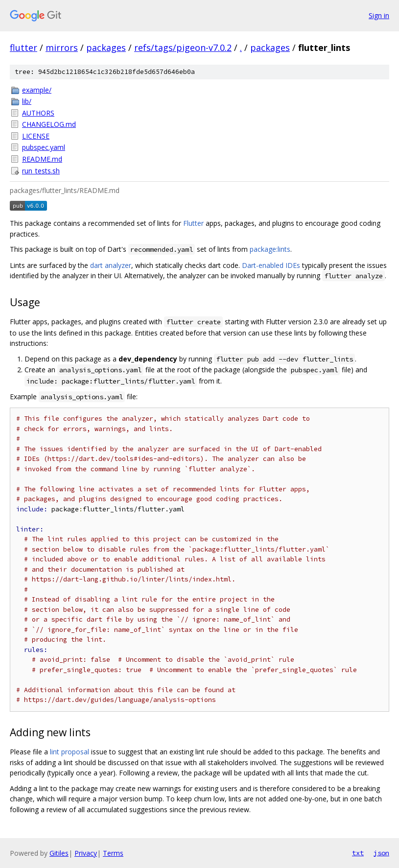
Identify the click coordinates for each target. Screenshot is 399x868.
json (381, 853)
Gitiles (59, 853)
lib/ (27, 101)
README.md (42, 159)
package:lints (270, 249)
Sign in (379, 15)
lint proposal (70, 752)
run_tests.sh (41, 171)
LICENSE (36, 136)
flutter (23, 48)
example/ (37, 90)
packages (106, 48)
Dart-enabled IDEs (271, 265)
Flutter (193, 223)
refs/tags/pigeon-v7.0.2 (183, 48)
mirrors (62, 48)
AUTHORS (38, 113)
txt (358, 853)
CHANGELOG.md (49, 124)
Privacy (86, 853)
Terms (113, 853)
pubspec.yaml (44, 147)
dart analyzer (111, 265)
